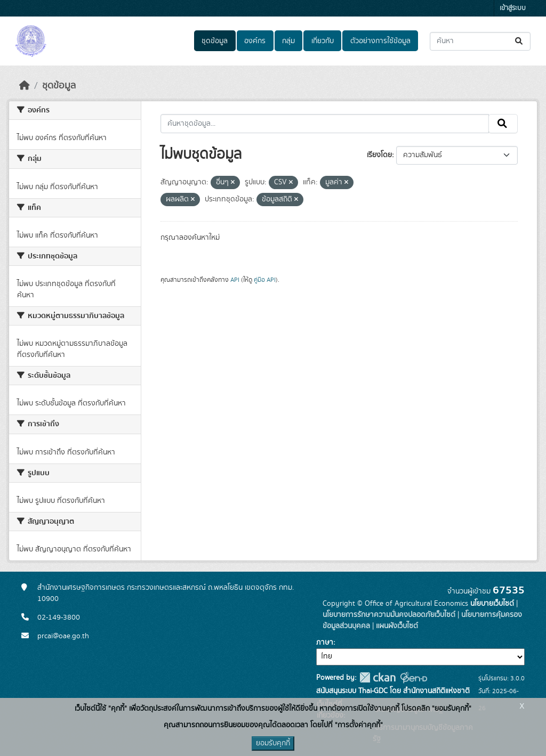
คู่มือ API (265, 280)
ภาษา (325, 643)
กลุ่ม (288, 41)
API (235, 280)
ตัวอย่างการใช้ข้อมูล (380, 41)
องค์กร (255, 41)
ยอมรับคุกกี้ (273, 743)
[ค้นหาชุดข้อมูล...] (480, 41)
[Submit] (520, 41)
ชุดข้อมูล (215, 41)
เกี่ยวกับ (323, 41)
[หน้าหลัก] (25, 86)
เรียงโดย (379, 155)
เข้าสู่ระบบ (513, 8)
